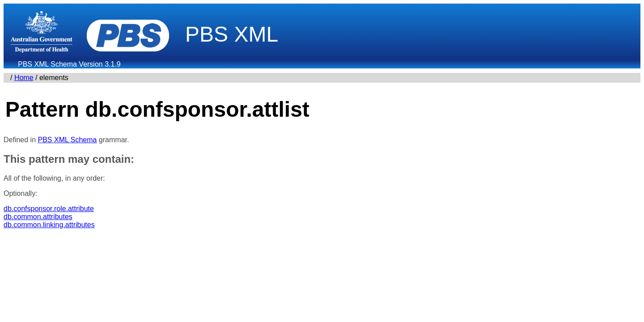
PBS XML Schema (68, 140)
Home (24, 78)
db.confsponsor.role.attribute (49, 209)
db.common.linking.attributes (49, 225)
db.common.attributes (38, 217)
